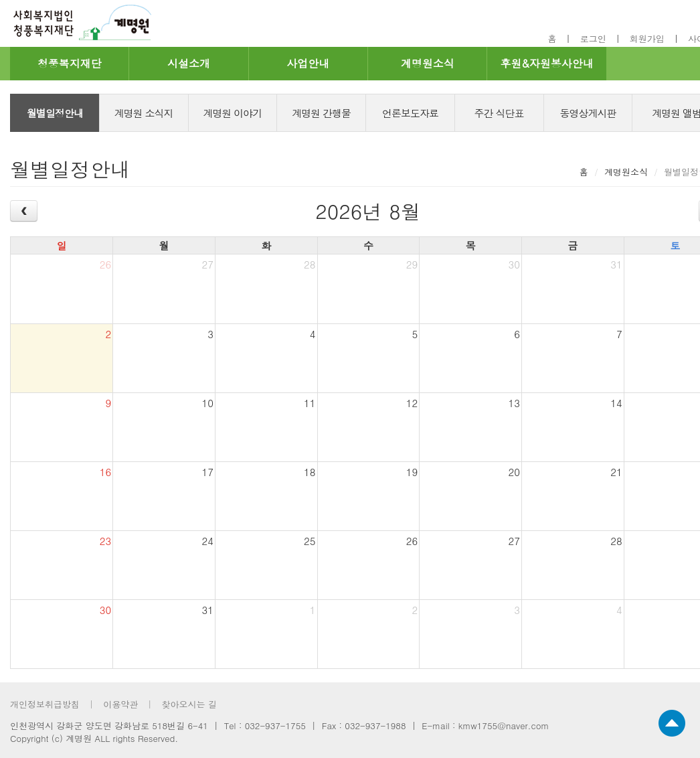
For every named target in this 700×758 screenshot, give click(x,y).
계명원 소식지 (144, 113)
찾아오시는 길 (189, 704)
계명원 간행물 (321, 113)
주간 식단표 (499, 113)
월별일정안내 (55, 113)
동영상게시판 (588, 113)
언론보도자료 (410, 113)
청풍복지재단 (70, 63)
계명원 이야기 (232, 113)
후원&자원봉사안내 (546, 63)
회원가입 (647, 39)
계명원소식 (428, 63)
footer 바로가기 (0, 0)
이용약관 (120, 704)
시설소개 (189, 63)
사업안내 (308, 63)
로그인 (593, 39)
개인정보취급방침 (45, 704)
